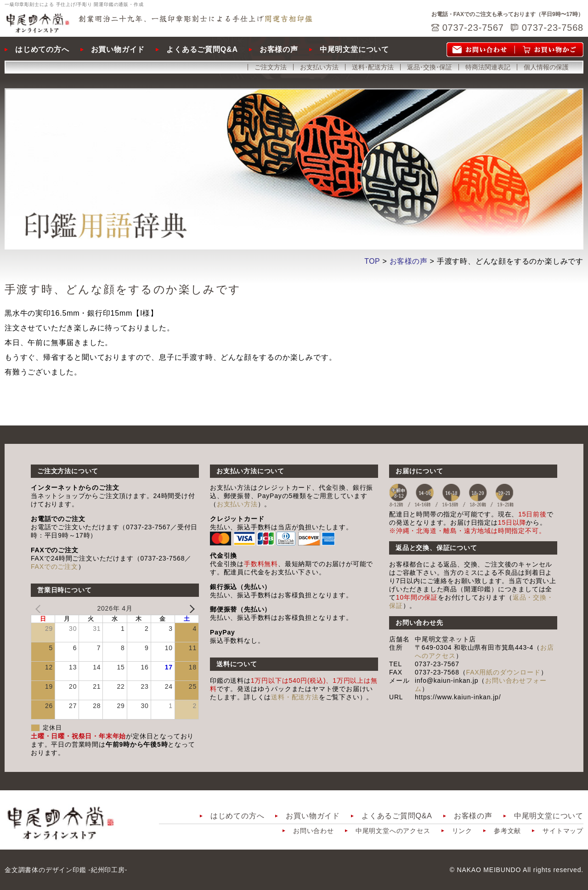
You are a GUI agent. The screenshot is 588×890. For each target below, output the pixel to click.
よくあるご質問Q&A (202, 49)
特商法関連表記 (488, 67)
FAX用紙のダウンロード (503, 672)
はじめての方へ (42, 49)
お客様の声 (279, 49)
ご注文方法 (271, 67)
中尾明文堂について (354, 49)
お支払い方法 (319, 67)
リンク (462, 831)
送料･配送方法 (373, 67)
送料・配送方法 (295, 697)
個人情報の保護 (546, 67)
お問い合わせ (314, 831)
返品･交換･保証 (430, 67)
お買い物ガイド (118, 49)
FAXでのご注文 (54, 567)
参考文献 (507, 831)
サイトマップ (563, 831)
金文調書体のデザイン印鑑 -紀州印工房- (66, 870)
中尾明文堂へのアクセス (393, 831)
